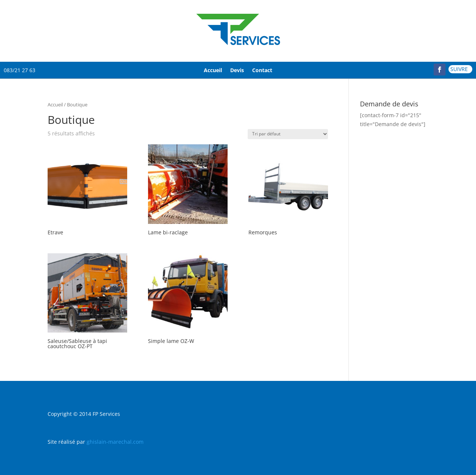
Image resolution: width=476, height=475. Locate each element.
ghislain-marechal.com (115, 442)
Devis (237, 70)
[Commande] (288, 134)
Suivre (459, 69)
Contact (262, 70)
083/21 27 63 (20, 70)
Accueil (213, 70)
